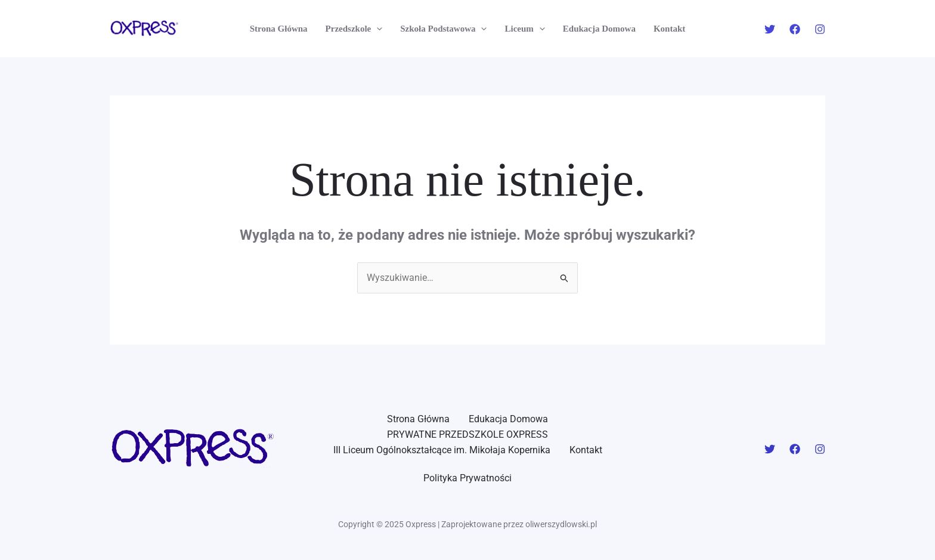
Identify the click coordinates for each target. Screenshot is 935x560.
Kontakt (669, 29)
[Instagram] (820, 29)
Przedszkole (354, 29)
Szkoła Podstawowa (443, 29)
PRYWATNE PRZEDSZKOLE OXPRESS (467, 434)
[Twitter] (770, 29)
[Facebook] (795, 29)
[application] (377, 29)
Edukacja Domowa (599, 29)
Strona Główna (279, 29)
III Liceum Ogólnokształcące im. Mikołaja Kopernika (442, 450)
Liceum (524, 29)
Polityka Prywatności (467, 478)
